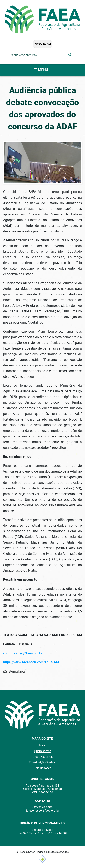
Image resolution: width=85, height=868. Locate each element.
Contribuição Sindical (42, 762)
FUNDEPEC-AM (43, 44)
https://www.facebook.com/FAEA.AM (31, 662)
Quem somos (43, 751)
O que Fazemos (43, 757)
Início (42, 745)
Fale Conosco (43, 768)
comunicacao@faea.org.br (23, 653)
